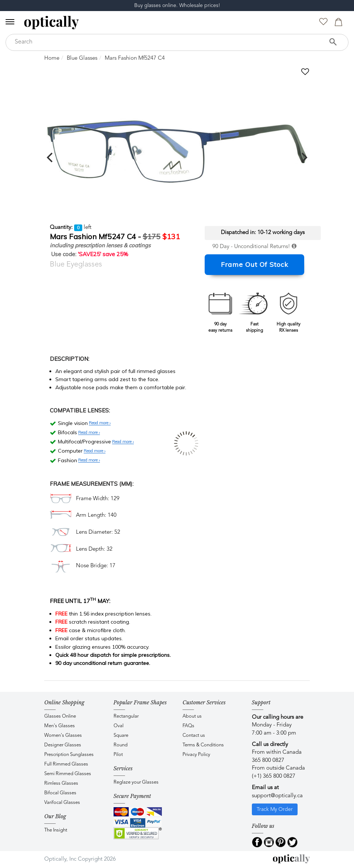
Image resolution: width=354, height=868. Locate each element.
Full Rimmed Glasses (66, 764)
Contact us (194, 735)
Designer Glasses (63, 745)
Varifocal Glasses (62, 803)
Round (121, 745)
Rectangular (126, 716)
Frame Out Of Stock (255, 264)
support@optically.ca (277, 796)
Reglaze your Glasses (136, 782)
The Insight (56, 830)
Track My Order (275, 809)
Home (52, 58)
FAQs (188, 726)
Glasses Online (60, 716)
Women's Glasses (63, 735)
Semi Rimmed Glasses (68, 774)
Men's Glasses (60, 726)
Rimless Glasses (61, 783)
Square (121, 735)
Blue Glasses (82, 58)
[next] (303, 157)
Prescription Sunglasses (69, 755)
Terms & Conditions (203, 745)
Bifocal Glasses (60, 793)
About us (192, 716)
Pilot (118, 755)
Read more (100, 423)
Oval (119, 726)
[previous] (51, 157)
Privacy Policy (196, 755)
